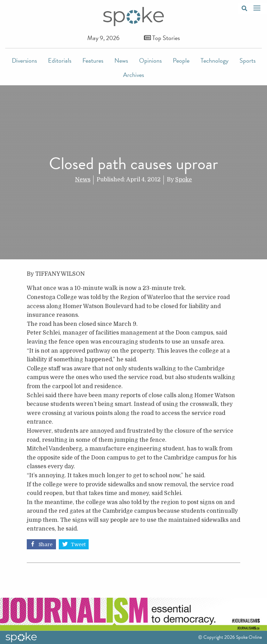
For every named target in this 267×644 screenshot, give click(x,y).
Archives (133, 75)
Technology (215, 60)
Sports (248, 60)
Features (93, 60)
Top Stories (162, 38)
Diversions (24, 60)
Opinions (150, 60)
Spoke (184, 180)
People (181, 60)
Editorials (60, 60)
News (121, 60)
